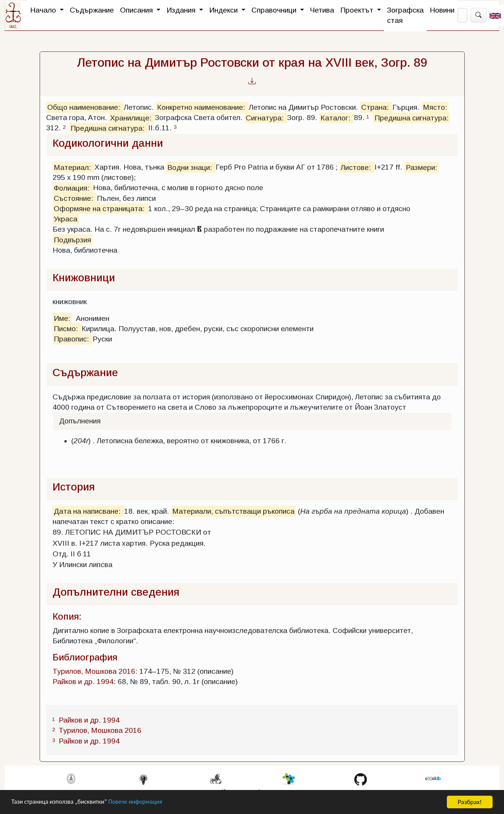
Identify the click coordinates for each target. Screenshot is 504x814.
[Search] (462, 15)
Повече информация (142, 802)
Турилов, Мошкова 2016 (94, 671)
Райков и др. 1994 (83, 682)
